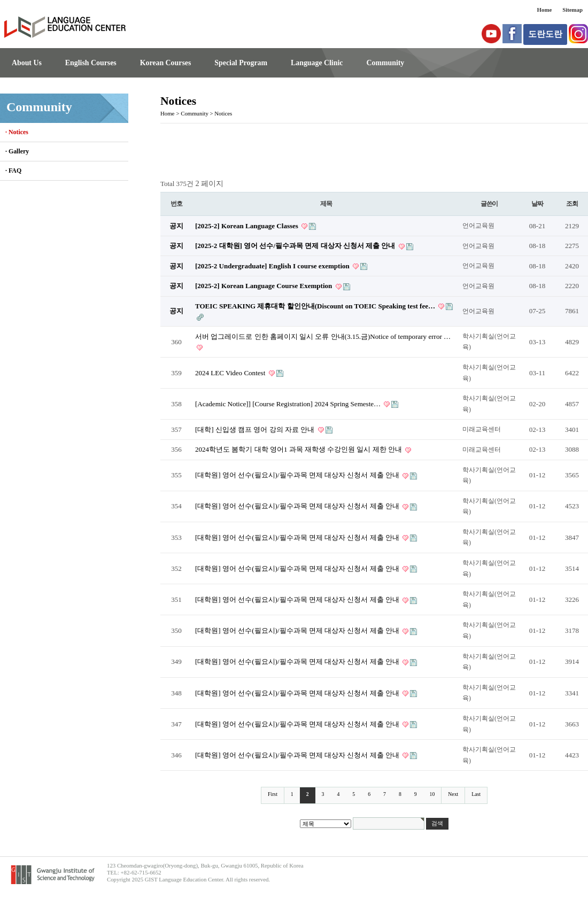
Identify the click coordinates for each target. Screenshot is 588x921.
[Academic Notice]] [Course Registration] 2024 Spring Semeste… (289, 404)
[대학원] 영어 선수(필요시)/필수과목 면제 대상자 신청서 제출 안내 (298, 475)
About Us (27, 63)
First (273, 794)
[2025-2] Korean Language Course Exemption (265, 286)
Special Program (241, 63)
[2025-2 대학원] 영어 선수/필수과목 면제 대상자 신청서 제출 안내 (296, 246)
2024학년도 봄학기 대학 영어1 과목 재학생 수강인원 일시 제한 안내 (299, 449)
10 (432, 794)
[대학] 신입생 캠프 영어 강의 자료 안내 (256, 429)
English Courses (91, 63)
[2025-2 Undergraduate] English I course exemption (273, 266)
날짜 (537, 204)
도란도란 (545, 34)
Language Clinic (317, 63)
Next (453, 794)
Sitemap (572, 10)
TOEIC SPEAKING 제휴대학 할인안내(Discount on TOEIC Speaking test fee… (316, 306)
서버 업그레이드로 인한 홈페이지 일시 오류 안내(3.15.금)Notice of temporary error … (323, 336)
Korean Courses (166, 63)
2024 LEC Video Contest (231, 373)
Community (385, 63)
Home (545, 10)
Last (476, 794)
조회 (572, 204)
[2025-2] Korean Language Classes (247, 226)
